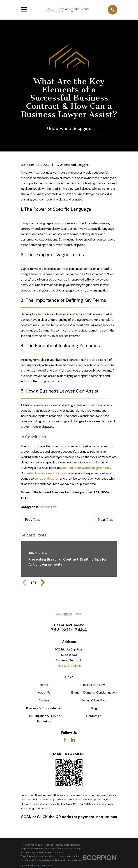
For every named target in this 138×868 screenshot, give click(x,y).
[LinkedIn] (73, 740)
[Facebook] (65, 740)
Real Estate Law (94, 685)
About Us (44, 692)
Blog (94, 708)
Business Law (48, 507)
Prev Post (33, 520)
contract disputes (47, 479)
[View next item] (43, 583)
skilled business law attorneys (46, 473)
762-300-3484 (69, 630)
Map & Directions (69, 666)
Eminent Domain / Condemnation (94, 692)
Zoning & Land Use (94, 700)
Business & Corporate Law (44, 708)
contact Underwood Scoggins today (87, 468)
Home (44, 685)
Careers (44, 700)
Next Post (105, 520)
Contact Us (94, 716)
